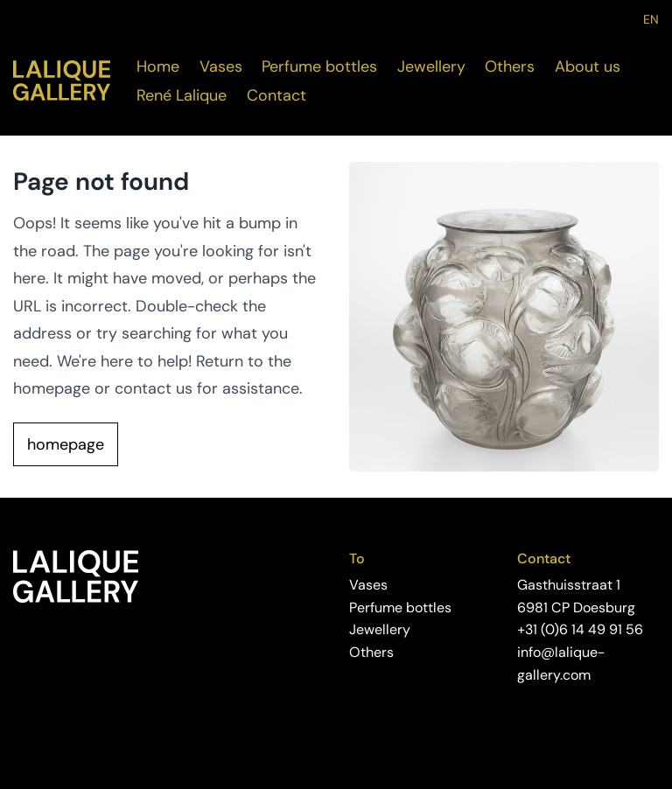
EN (651, 19)
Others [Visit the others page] (371, 652)
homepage (66, 444)
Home (158, 66)
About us (588, 66)
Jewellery (431, 66)
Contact (276, 95)
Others (510, 66)
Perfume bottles (319, 66)
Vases (221, 66)
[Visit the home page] (62, 80)
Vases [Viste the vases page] (368, 585)
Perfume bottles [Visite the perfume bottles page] (400, 607)
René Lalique (182, 95)
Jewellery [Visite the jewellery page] (380, 629)
